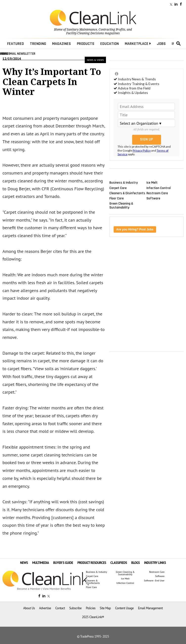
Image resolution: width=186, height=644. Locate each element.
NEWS (24, 563)
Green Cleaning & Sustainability (121, 206)
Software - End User (154, 581)
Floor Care (117, 198)
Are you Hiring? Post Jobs (135, 229)
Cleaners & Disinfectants (127, 193)
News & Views (95, 60)
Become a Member (29, 589)
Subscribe (75, 608)
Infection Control (159, 188)
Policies (91, 608)
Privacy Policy (142, 150)
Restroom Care (157, 193)
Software (153, 198)
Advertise (45, 608)
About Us (29, 608)
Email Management (150, 608)
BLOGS (135, 563)
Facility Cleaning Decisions (85, 33)
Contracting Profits (112, 30)
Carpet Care (118, 188)
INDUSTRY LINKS (155, 563)
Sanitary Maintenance (82, 30)
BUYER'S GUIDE (63, 563)
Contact (60, 608)
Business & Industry (124, 183)
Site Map (105, 608)
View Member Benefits (57, 589)
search (179, 44)
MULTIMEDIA (40, 563)
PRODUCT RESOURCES (92, 563)
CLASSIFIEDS (119, 563)
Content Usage (124, 608)
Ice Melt (152, 183)
